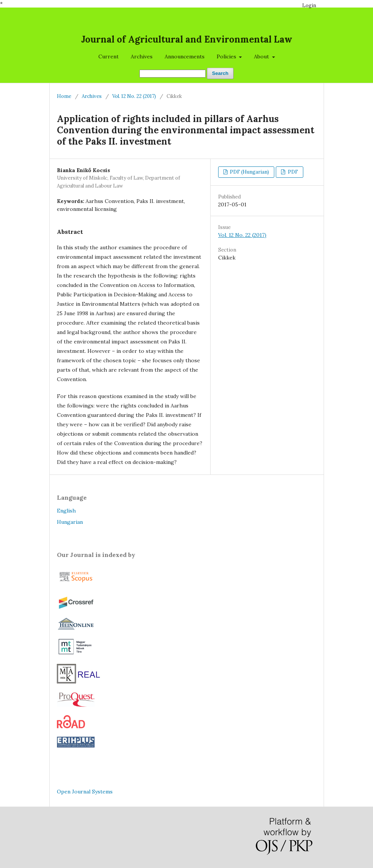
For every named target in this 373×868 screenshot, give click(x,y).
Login (309, 5)
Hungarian (70, 522)
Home (64, 96)
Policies (227, 56)
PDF (292, 172)
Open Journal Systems (85, 792)
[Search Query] (173, 74)
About (262, 56)
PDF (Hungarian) (249, 172)
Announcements (185, 56)
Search (220, 73)
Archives (142, 56)
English (66, 511)
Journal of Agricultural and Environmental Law (187, 39)
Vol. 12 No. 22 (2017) (134, 96)
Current (109, 56)
